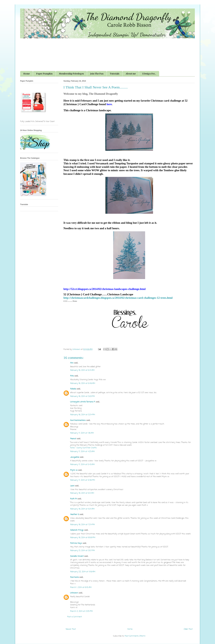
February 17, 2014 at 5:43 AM (82, 465)
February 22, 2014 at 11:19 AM (83, 572)
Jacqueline (75, 457)
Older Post (188, 629)
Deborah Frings (77, 530)
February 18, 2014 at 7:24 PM (82, 525)
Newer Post (71, 629)
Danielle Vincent (77, 556)
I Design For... (149, 74)
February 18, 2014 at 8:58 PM (83, 538)
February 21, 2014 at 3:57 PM (82, 551)
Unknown (74, 593)
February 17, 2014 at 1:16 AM (82, 433)
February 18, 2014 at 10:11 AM (82, 509)
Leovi (72, 486)
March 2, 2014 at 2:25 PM (81, 611)
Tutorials (115, 74)
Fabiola (73, 389)
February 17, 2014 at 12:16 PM (83, 480)
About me (131, 74)
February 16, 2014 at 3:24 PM (83, 415)
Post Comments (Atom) (135, 636)
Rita (72, 376)
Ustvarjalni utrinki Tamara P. (83, 402)
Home (27, 74)
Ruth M (74, 499)
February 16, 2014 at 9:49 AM (83, 383)
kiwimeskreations (78, 420)
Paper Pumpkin (44, 74)
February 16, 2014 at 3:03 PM (82, 396)
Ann (72, 363)
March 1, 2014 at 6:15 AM (81, 587)
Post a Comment (75, 617)
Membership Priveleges (71, 74)
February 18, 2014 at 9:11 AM (82, 493)
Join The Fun (97, 74)
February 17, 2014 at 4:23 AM (82, 452)
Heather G (75, 514)
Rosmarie (74, 577)
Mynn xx (74, 470)
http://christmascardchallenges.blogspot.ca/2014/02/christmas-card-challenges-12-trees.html (118, 298)
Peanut (73, 439)
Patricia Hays (76, 543)
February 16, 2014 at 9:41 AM (82, 370)
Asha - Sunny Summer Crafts (83, 448)
